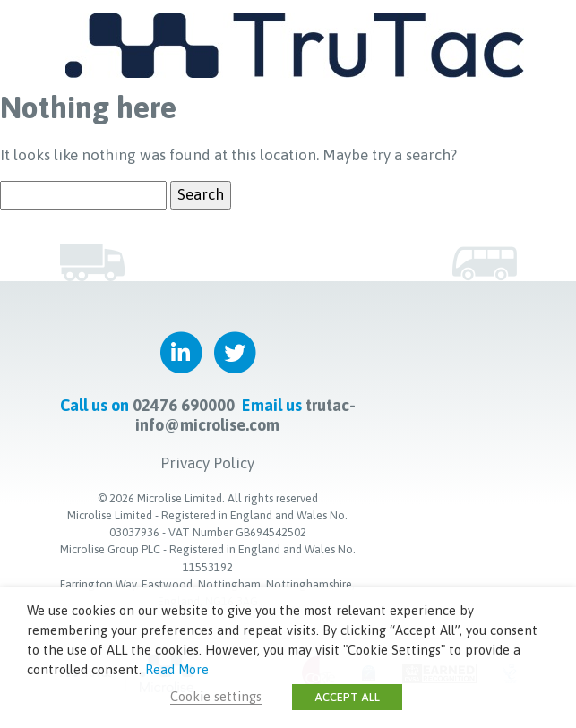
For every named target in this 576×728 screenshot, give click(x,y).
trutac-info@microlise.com (245, 415)
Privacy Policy (207, 463)
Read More (177, 669)
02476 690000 (184, 405)
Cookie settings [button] (216, 696)
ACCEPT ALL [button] (347, 697)
